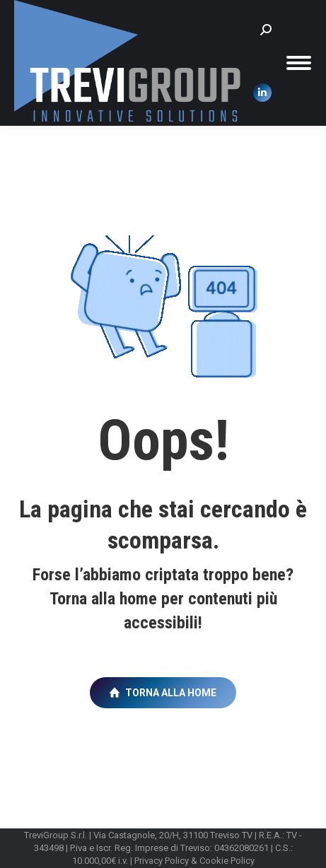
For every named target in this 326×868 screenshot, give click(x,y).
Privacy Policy (162, 861)
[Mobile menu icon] (299, 63)
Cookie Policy (227, 861)
